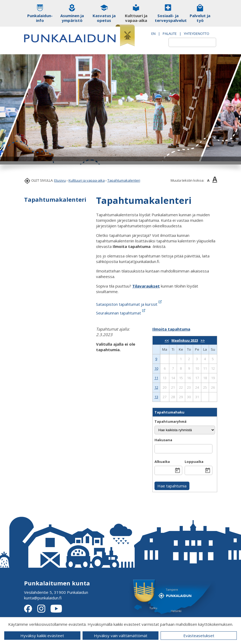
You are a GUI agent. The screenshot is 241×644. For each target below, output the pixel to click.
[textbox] (186, 42)
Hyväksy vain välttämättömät (121, 636)
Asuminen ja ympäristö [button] (72, 18)
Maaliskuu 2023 (185, 340)
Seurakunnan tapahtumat (121, 313)
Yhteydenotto (197, 34)
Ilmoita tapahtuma (171, 329)
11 (156, 378)
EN (153, 34)
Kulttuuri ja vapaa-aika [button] (136, 18)
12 (156, 387)
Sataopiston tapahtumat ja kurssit (129, 304)
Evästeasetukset (199, 636)
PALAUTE (170, 34)
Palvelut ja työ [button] (200, 18)
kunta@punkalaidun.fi (43, 598)
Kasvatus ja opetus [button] (104, 18)
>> (203, 340)
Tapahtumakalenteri (124, 180)
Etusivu (60, 180)
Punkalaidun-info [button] (40, 18)
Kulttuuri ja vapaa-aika (87, 180)
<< (167, 340)
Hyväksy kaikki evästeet (42, 636)
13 (156, 397)
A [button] (208, 180)
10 (156, 368)
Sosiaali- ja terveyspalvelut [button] (168, 18)
